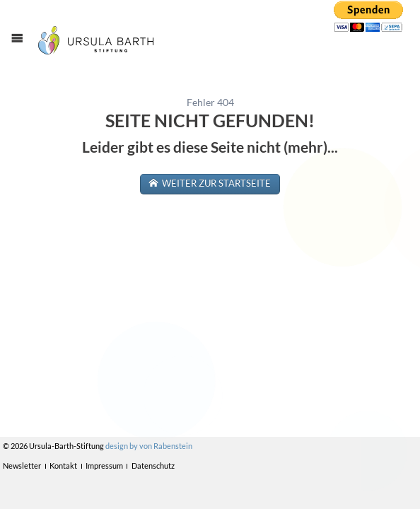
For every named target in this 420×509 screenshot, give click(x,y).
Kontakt (63, 466)
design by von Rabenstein (149, 446)
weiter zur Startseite (215, 183)
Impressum (104, 466)
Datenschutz (153, 466)
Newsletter (22, 466)
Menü (24, 51)
